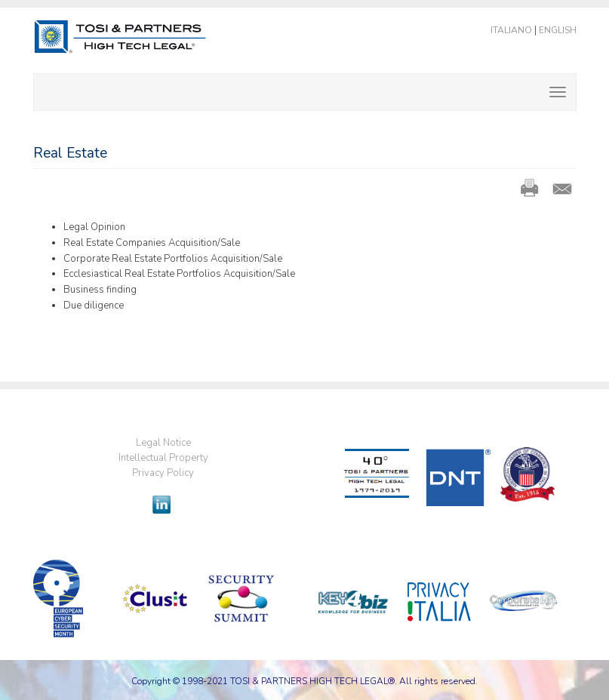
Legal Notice (163, 443)
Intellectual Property (163, 458)
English (558, 30)
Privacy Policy (163, 473)
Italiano (511, 30)
